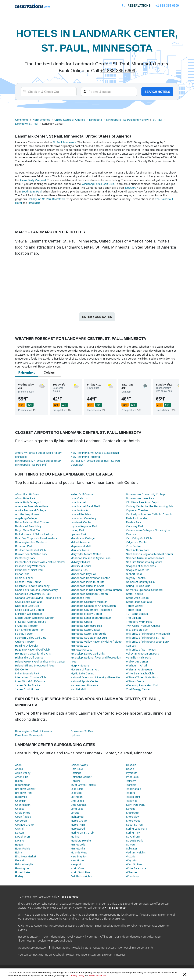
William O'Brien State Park (142, 677)
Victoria (131, 856)
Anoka (19, 769)
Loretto (75, 813)
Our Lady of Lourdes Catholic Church (149, 514)
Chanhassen (23, 805)
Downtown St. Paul (27, 124)
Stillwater (132, 848)
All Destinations (60, 948)
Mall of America (80, 542)
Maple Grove (79, 821)
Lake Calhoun (79, 498)
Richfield (131, 785)
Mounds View (79, 852)
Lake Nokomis (79, 510)
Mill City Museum (81, 566)
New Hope (77, 860)
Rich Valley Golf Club (139, 538)
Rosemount (133, 797)
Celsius (49, 372)
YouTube (81, 955)
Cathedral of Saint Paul (29, 570)
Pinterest (119, 955)
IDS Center (22, 669)
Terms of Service (98, 976)
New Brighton (79, 856)
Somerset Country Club (140, 582)
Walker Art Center (137, 661)
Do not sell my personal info (136, 948)
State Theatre (135, 594)
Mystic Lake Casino (83, 673)
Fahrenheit (27, 372)
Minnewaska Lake (82, 650)
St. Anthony (133, 836)
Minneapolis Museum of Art (87, 586)
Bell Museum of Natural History (34, 534)
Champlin (21, 801)
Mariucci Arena (80, 550)
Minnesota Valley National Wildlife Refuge (96, 642)
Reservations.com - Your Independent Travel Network (51, 937)
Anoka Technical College (31, 510)
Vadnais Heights (136, 852)
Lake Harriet (78, 502)
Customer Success (105, 948)
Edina (19, 852)
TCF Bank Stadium (137, 614)
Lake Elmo (77, 789)
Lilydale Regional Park (84, 526)
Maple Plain (78, 825)
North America (41, 120)
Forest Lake (23, 872)
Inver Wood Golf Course (30, 681)
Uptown (75, 735)
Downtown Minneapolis (29, 735)
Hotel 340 (34, 203)
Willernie (131, 872)
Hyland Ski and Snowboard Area (35, 665)
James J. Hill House (27, 689)
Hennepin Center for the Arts (33, 653)
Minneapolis (78, 844)
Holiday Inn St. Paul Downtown (46, 199)
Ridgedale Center (137, 542)
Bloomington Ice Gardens (31, 542)
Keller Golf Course (82, 494)
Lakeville (76, 793)
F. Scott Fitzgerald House (31, 622)
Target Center (135, 606)
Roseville (132, 801)
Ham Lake (77, 769)
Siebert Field (134, 574)
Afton (18, 765)
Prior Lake (132, 777)
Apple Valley (23, 773)
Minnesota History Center (86, 614)
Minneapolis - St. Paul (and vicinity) (128, 120)
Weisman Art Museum (139, 669)
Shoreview (133, 817)
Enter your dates (97, 317)
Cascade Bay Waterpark (30, 566)
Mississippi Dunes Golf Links (88, 653)
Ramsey (131, 781)
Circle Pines (23, 813)
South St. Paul (135, 825)
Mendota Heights (81, 840)
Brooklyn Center (25, 789)
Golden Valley (79, 765)
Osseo (130, 769)
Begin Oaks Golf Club (28, 530)
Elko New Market (26, 856)
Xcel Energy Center (138, 689)
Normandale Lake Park (140, 498)
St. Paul (157, 120)
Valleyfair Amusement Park (142, 653)
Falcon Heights (24, 864)
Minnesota (96, 120)
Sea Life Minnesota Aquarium (144, 562)
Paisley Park (134, 522)
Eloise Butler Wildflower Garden (35, 618)
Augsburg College (26, 518)
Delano (20, 840)
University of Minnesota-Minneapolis (148, 634)
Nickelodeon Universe (84, 685)
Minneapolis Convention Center (90, 578)
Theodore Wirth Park (139, 622)
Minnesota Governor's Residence (91, 610)
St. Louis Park (134, 840)
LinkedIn (107, 955)
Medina (75, 836)
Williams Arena (135, 681)
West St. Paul (134, 864)
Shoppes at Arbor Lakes (141, 566)
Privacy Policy (77, 976)
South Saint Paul (31, 191)
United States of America (70, 120)
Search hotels (157, 92)
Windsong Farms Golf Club (98, 184)
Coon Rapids (23, 817)
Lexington (77, 797)
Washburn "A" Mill (137, 665)
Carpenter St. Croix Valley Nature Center (40, 562)
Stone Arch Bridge (137, 598)
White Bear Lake (136, 868)
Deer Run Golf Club (27, 606)
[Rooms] (109, 92)
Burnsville (21, 797)
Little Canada (79, 805)
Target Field (133, 610)
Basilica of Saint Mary (28, 526)
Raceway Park (135, 526)
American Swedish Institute (32, 506)
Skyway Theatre (136, 578)
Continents (22, 120)
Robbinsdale (133, 789)
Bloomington (23, 785)
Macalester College (83, 538)
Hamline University (27, 646)
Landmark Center (81, 522)
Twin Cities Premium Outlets (143, 626)
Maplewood (78, 829)
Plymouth (132, 773)
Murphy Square (80, 665)
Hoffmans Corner (81, 777)
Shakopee (132, 813)
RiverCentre (133, 546)
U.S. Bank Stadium (137, 630)
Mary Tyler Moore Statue (86, 554)
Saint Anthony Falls (138, 550)
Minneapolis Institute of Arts (88, 582)
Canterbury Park (25, 558)
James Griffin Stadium (28, 685)
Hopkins (76, 781)
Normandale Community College (146, 494)
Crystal (19, 829)
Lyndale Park (79, 534)
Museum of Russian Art (85, 669)
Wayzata (131, 860)
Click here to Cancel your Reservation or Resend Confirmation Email (60, 926)
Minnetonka (78, 848)
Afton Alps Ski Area (27, 494)
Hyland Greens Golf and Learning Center (40, 661)
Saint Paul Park (135, 805)
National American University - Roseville (95, 677)
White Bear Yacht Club (140, 673)
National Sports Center (85, 681)
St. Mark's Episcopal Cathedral (145, 590)
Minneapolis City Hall (83, 574)
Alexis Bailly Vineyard (33, 180)
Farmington (22, 868)
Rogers (130, 793)
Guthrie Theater (25, 642)
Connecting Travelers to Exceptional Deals (47, 941)
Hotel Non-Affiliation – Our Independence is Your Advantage (124, 937)
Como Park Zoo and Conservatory (36, 590)
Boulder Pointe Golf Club (30, 550)
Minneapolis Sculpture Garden (89, 594)
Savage (131, 809)
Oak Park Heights (81, 876)
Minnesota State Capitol (85, 630)
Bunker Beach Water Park (31, 554)
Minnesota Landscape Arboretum (91, 618)
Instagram (94, 955)
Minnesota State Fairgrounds (88, 634)
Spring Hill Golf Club (138, 586)
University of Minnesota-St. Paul (145, 638)
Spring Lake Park (136, 829)
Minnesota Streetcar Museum (89, 638)
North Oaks (78, 868)
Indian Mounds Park (27, 673)
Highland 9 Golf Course (29, 657)
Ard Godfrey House (27, 514)
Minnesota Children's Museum (89, 602)
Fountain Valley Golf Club (31, 638)
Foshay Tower (24, 634)
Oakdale (131, 765)
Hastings (76, 773)
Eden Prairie (23, 848)
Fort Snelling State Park (30, 630)
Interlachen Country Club (30, 677)
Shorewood (133, 821)
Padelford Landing (137, 518)
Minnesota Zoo (80, 646)
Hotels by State (82, 948)
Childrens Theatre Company (32, 586)
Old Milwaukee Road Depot (143, 502)
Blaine (19, 781)
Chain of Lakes (24, 578)
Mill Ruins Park (79, 570)
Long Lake (77, 809)
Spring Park (133, 833)
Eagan (19, 844)
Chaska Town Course (28, 582)
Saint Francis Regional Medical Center (149, 554)
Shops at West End (138, 570)
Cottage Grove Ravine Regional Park (38, 598)
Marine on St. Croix (82, 833)
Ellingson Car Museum (29, 614)
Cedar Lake (22, 574)
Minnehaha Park (81, 598)
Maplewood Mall (81, 546)
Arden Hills (22, 777)
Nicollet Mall (78, 689)
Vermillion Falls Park (138, 657)
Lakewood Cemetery (84, 518)
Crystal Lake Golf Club (29, 602)
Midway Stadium (80, 562)
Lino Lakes (77, 801)
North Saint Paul (81, 872)
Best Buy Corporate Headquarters (36, 538)
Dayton (20, 833)
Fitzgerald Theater (26, 626)
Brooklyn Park (24, 793)
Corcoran (21, 821)
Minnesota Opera (81, 622)
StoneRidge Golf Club (139, 602)
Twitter (70, 955)
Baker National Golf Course (32, 522)
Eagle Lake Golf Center (30, 610)
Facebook (59, 955)
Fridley (19, 876)
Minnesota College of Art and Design (93, 606)
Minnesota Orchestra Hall (86, 626)
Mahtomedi (77, 817)
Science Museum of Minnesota (145, 558)
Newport (130, 188)
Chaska (20, 809)
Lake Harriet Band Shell (85, 506)
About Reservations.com (33, 948)
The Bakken (133, 618)
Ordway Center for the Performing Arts (150, 506)
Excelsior (21, 860)
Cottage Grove (24, 825)
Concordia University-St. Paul (33, 594)
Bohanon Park (24, 546)
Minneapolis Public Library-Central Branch (96, 590)
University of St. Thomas (141, 650)
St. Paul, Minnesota (64, 142)
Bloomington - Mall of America (34, 731)
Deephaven (22, 836)
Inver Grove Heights (83, 785)
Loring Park (78, 530)
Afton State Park (25, 498)
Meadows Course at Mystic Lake (91, 558)
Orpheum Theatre (137, 510)
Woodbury (132, 876)
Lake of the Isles (81, 514)
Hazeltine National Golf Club (32, 650)
